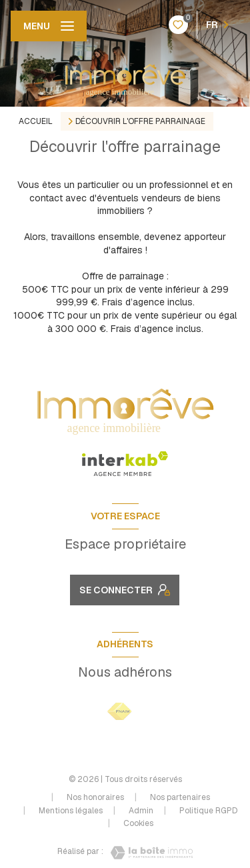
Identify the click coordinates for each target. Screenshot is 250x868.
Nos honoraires (95, 797)
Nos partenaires (180, 797)
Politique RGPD (208, 811)
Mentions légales (71, 811)
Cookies (138, 824)
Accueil (36, 121)
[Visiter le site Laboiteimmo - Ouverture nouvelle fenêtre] (148, 853)
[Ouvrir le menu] (49, 26)
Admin (141, 811)
